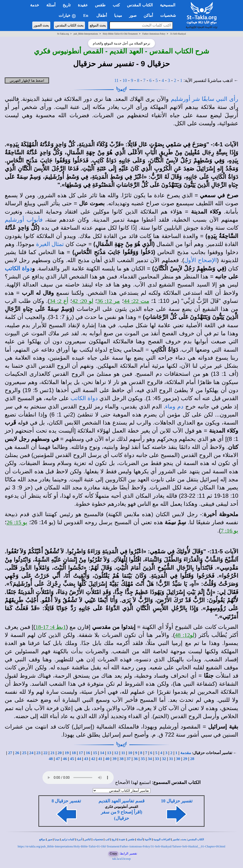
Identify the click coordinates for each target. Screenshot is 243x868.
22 (45, 753)
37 (129, 759)
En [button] (86, 16)
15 (95, 753)
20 (60, 753)
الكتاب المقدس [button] (140, 5)
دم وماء (174, 407)
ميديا (57, 839)
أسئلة (140, 839)
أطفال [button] (102, 16)
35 (143, 759)
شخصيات (98, 839)
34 (150, 759)
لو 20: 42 (83, 301)
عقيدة (122, 839)
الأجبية (148, 839)
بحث (184, 839)
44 (79, 759)
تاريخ (114, 839)
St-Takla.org (63, 34)
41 (100, 759)
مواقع (42, 839)
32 (164, 759)
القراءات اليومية (162, 839)
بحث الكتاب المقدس (69, 25)
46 (65, 759)
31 (171, 759)
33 (157, 759)
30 (178, 759)
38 (121, 759)
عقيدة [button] (83, 5)
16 (88, 753)
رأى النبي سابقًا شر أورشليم (205, 99)
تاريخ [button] (67, 5)
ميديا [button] (118, 16)
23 (38, 753)
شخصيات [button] (170, 16)
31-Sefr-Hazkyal (178, 34)
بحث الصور (41, 25)
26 (17, 753)
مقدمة (186, 753)
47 (58, 759)
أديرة (79, 839)
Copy (113, 853)
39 (114, 759)
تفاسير (176, 839)
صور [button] (133, 16)
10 (125, 80)
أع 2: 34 (59, 301)
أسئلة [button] (51, 5)
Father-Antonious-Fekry (154, 34)
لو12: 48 (185, 635)
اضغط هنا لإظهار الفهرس (27, 81)
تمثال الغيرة (50, 244)
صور (50, 839)
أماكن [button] (148, 16)
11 (117, 80)
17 (81, 753)
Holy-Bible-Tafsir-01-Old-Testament (120, 34)
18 (74, 753)
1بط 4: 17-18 (51, 627)
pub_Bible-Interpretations (86, 34)
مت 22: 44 (137, 301)
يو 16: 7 (229, 531)
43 (86, 759)
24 (31, 753)
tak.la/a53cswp (121, 859)
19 (67, 753)
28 (192, 759)
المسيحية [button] (168, 5)
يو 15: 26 (17, 522)
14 (102, 753)
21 (53, 753)
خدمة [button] (35, 5)
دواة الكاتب (18, 268)
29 (185, 759)
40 (107, 759)
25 (24, 753)
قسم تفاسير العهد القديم (121, 801)
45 (72, 759)
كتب (107, 839)
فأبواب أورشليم (24, 220)
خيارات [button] (67, 16)
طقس (131, 839)
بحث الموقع (98, 25)
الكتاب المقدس (196, 839)
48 (51, 759)
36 (136, 759)
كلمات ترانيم (68, 839)
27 (10, 753)
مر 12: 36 (108, 301)
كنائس (88, 839)
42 (93, 759)
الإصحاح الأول (201, 260)
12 (116, 753)
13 (109, 753)
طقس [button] (100, 5)
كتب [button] (116, 5)
